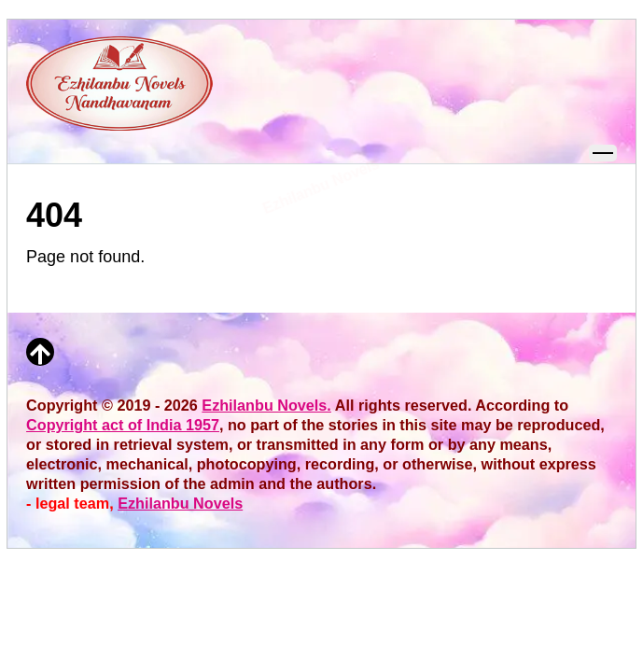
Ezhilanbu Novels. (266, 405)
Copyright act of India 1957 (123, 425)
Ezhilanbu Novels (180, 503)
